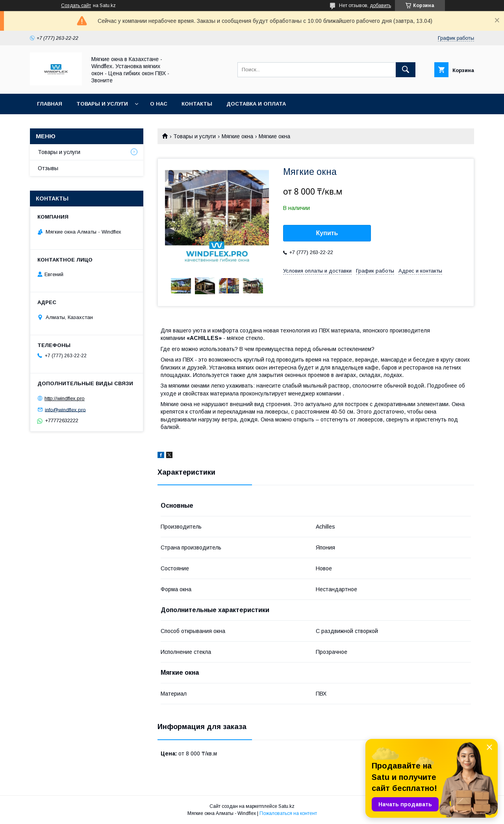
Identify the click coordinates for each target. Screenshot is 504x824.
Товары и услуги (102, 104)
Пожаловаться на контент (288, 813)
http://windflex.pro (65, 398)
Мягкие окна (237, 136)
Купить (327, 233)
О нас (159, 104)
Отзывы (48, 168)
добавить (380, 6)
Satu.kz (286, 806)
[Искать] (406, 70)
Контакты (197, 104)
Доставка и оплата (256, 104)
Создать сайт (76, 6)
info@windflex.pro (65, 409)
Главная (50, 104)
